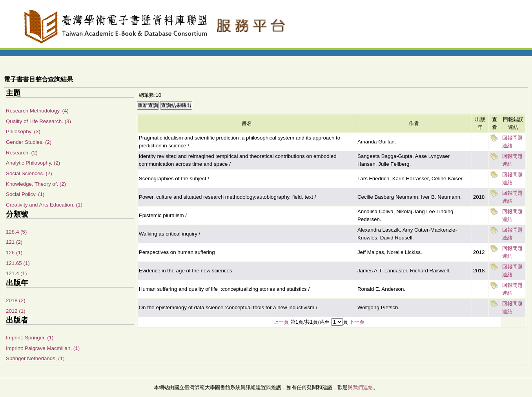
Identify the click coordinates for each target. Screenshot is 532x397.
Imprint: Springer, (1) (30, 338)
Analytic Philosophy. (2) (33, 163)
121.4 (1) (16, 273)
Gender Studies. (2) (29, 142)
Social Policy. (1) (25, 194)
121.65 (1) (18, 263)
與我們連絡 (360, 387)
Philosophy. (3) (23, 131)
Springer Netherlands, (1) (35, 358)
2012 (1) (16, 311)
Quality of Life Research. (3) (38, 121)
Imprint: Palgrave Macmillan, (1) (43, 348)
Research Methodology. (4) (37, 111)
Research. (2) (22, 153)
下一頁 (357, 322)
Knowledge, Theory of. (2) (36, 184)
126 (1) (14, 253)
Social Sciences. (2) (29, 173)
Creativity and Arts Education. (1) (44, 205)
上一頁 (281, 322)
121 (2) (14, 242)
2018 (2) (16, 300)
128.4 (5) (16, 232)
